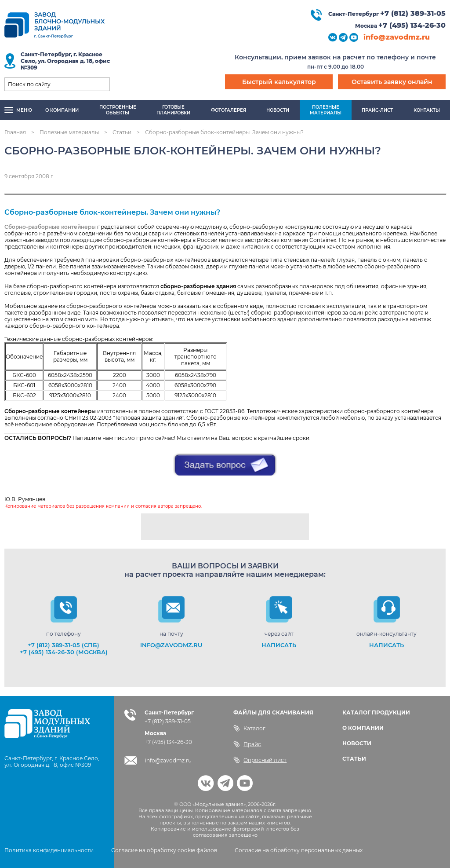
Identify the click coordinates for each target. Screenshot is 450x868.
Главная (15, 132)
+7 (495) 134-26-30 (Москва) (64, 652)
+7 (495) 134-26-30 (412, 25)
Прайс (247, 744)
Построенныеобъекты (118, 110)
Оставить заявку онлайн (392, 82)
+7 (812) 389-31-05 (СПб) (64, 645)
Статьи (122, 132)
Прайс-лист (377, 110)
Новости (278, 110)
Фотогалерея (229, 110)
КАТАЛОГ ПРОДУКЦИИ (376, 712)
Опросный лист (260, 760)
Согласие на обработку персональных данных (299, 850)
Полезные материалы (69, 132)
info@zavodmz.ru (397, 37)
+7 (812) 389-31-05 (413, 13)
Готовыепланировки (173, 110)
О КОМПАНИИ (363, 728)
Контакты (427, 110)
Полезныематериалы (326, 110)
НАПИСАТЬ (279, 645)
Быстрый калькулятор (279, 82)
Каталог (249, 728)
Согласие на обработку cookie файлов (164, 850)
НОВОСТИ (357, 743)
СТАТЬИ (354, 759)
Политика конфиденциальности (49, 850)
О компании (62, 110)
